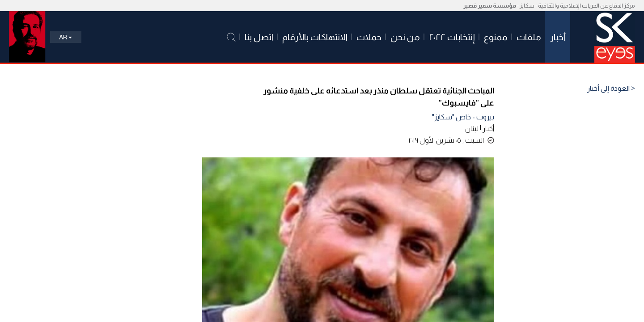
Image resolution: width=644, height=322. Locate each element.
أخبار (488, 129)
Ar (66, 37)
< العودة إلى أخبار (611, 89)
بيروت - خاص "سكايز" (463, 117)
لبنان (472, 129)
